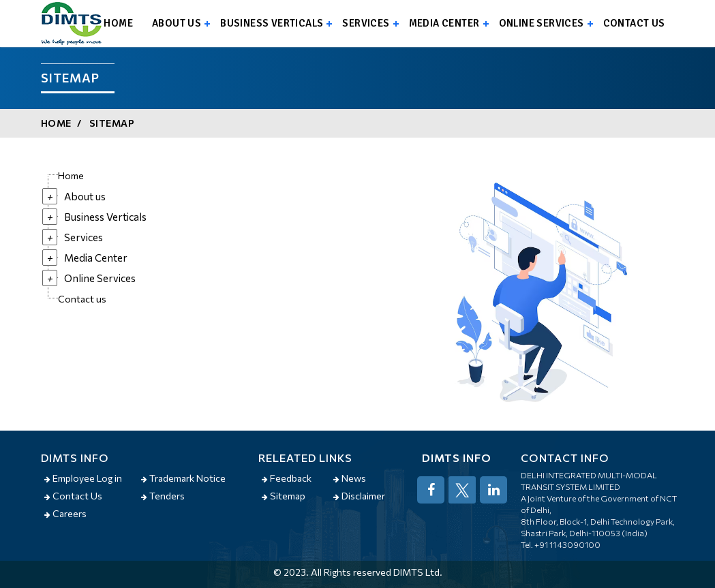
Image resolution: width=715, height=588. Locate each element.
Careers (65, 513)
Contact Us (73, 496)
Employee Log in (83, 478)
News (350, 478)
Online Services (542, 23)
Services (366, 23)
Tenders (163, 496)
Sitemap (112, 123)
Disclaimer (359, 496)
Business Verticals (272, 23)
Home (118, 23)
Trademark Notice (183, 478)
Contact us (634, 23)
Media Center (444, 23)
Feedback (287, 478)
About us (177, 23)
